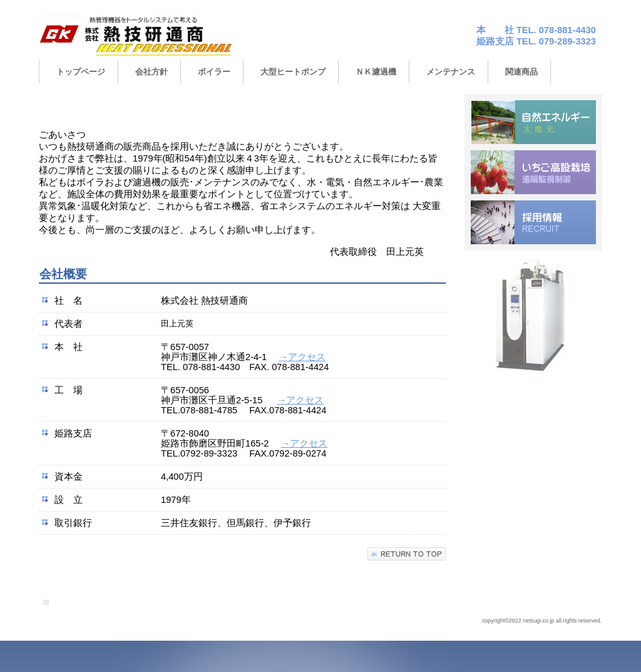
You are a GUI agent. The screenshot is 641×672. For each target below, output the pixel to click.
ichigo (533, 172)
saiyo (533, 222)
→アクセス (302, 357)
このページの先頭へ (407, 554)
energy (533, 122)
